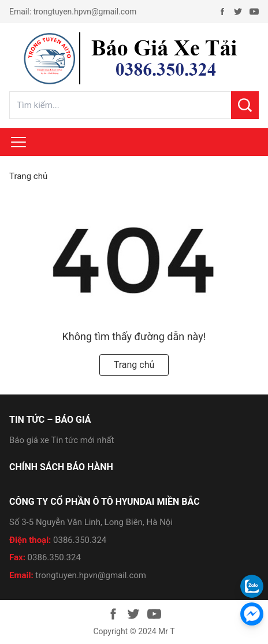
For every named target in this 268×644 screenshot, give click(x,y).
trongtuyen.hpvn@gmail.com (85, 12)
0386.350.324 (80, 540)
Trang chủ (28, 176)
